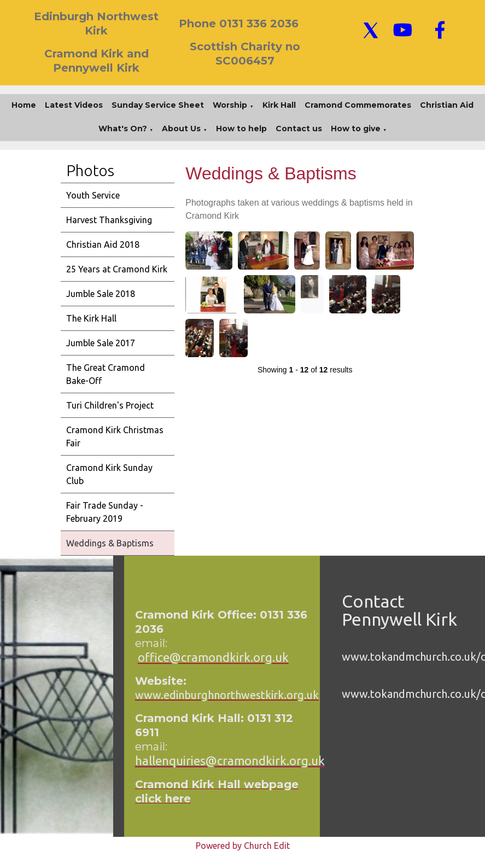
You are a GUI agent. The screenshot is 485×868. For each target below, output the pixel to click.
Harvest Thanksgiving (109, 220)
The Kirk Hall (91, 318)
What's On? (123, 129)
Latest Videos (74, 105)
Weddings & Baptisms (110, 543)
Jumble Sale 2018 (101, 294)
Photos (90, 170)
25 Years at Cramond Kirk (117, 269)
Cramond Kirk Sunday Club (109, 474)
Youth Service (93, 195)
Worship (230, 105)
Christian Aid (447, 105)
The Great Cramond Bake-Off (106, 374)
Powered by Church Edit (243, 846)
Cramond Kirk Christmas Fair (115, 436)
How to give (356, 129)
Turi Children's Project (110, 405)
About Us (181, 129)
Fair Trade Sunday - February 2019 (105, 512)
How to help (241, 129)
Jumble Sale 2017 (101, 343)
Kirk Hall (279, 105)
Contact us (299, 129)
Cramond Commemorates (358, 105)
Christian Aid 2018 (103, 244)
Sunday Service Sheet (158, 105)
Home (24, 105)
